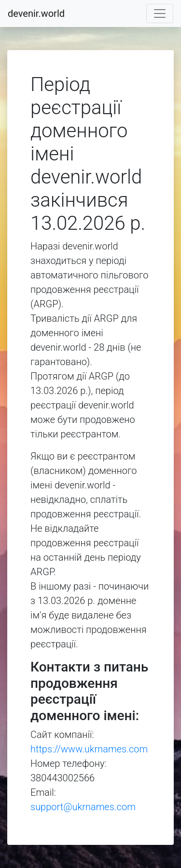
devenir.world (36, 13)
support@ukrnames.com (83, 807)
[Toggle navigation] (160, 13)
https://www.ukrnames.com (89, 749)
